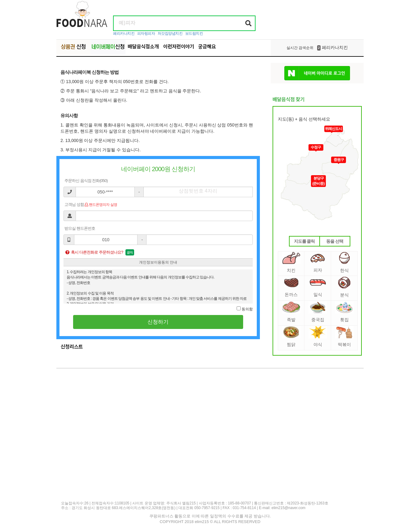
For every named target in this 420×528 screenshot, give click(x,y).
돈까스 (291, 287)
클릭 (130, 252)
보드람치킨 (194, 33)
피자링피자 (146, 33)
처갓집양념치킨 (170, 33)
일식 (318, 288)
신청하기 (158, 322)
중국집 (318, 312)
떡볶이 (344, 337)
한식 (344, 262)
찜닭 (291, 337)
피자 (318, 263)
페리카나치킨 (124, 33)
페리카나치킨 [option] (317, 48)
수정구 (316, 147)
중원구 (339, 160)
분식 (344, 287)
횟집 (344, 312)
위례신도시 (333, 129)
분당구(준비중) (319, 181)
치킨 (291, 262)
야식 (318, 337)
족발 (291, 312)
